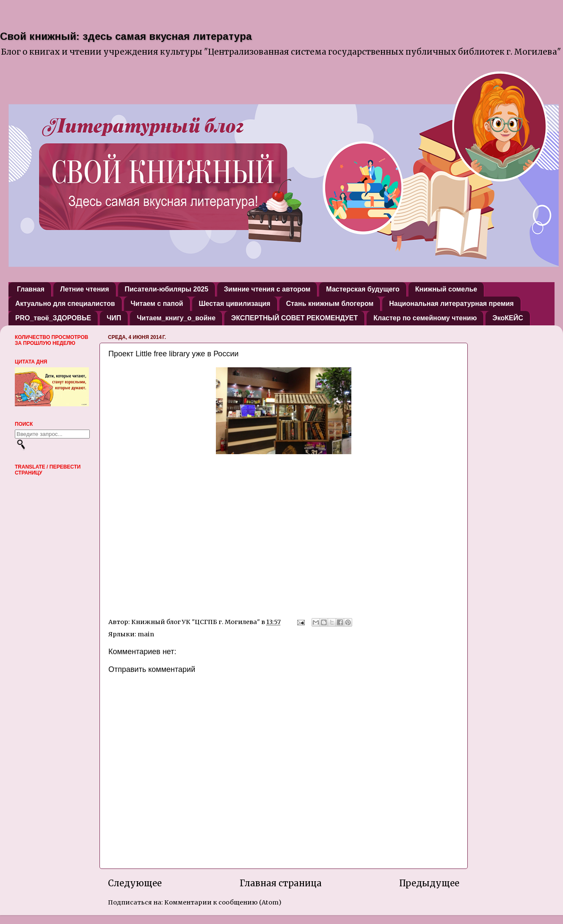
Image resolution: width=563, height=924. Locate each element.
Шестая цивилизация (235, 304)
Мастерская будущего (363, 289)
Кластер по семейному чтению (425, 318)
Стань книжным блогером (330, 304)
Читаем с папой (157, 304)
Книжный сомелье (446, 289)
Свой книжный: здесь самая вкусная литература (126, 36)
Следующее (135, 883)
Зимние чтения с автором (267, 289)
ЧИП (114, 318)
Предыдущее (429, 883)
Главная (31, 289)
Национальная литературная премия (451, 304)
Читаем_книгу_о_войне (176, 318)
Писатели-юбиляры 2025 (167, 289)
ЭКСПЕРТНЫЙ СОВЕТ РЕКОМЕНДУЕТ (294, 318)
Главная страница (281, 883)
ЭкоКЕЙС (508, 318)
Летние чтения (84, 289)
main (146, 634)
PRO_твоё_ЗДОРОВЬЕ (53, 318)
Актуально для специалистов (65, 304)
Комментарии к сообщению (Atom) (223, 902)
